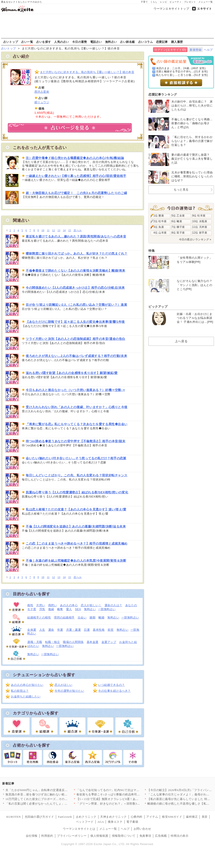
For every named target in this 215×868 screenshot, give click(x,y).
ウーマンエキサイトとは (79, 829)
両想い (53, 605)
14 (64, 230)
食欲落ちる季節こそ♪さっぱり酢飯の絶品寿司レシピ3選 (113, 794)
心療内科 (137, 817)
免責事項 (145, 836)
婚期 (92, 617)
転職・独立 (53, 642)
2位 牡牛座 (160, 221)
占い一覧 (27, 42)
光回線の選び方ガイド (39, 817)
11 (48, 230)
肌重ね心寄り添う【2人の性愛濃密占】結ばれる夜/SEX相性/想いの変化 (77, 492)
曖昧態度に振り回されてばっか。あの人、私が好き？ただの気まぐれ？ (77, 253)
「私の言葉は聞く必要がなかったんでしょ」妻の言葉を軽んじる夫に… (53, 804)
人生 (42, 630)
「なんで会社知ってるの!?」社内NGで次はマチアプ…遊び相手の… (121, 790)
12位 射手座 (200, 233)
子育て (144, 2)
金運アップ (109, 642)
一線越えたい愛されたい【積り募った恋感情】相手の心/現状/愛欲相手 (76, 176)
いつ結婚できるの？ (112, 685)
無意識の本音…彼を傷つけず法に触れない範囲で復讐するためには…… (53, 794)
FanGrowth (65, 817)
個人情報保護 (99, 836)
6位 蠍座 (177, 221)
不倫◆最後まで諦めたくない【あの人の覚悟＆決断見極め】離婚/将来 (76, 271)
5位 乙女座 (178, 216)
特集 (152, 251)
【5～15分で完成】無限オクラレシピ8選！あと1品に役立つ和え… (120, 799)
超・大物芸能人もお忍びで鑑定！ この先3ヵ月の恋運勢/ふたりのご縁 (76, 193)
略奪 (60, 609)
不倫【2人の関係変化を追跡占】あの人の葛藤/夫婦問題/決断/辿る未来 (76, 526)
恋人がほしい (63, 685)
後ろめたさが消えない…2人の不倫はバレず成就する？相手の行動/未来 (76, 356)
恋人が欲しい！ (91, 605)
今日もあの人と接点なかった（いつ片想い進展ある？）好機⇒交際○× (75, 390)
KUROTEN (14, 817)
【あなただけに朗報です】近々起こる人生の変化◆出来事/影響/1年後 (75, 322)
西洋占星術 (42, 92)
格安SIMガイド (172, 817)
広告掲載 (161, 836)
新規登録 (196, 50)
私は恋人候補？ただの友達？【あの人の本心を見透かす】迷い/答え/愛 (76, 509)
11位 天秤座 (200, 227)
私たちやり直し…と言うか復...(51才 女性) (182, 75)
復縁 (51, 609)
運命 (51, 630)
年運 (60, 630)
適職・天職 (35, 642)
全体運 (32, 630)
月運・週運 (74, 630)
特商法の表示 (180, 836)
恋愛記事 (162, 42)
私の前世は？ (20, 691)
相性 (30, 605)
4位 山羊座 (160, 233)
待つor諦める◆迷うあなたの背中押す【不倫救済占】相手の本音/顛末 (76, 441)
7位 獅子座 (178, 227)
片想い (41, 605)
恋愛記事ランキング (163, 94)
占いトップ (11, 42)
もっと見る (181, 189)
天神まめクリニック (114, 817)
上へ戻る (181, 341)
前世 (111, 630)
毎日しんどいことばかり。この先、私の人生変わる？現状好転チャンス (77, 475)
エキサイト (205, 9)
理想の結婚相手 (64, 617)
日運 (87, 630)
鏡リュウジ (42, 102)
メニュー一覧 (206, 2)
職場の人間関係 (73, 642)
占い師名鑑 (127, 42)
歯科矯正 (192, 817)
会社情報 (32, 836)
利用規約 (47, 836)
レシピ (164, 2)
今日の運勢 (80, 42)
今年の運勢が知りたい (69, 691)
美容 (205, 817)
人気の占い (62, 42)
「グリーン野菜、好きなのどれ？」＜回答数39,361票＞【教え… (119, 804)
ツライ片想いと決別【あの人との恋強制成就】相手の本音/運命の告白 (76, 339)
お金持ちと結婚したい (26, 696)
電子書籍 (132, 822)
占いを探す (44, 42)
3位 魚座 (159, 227)
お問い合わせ (142, 829)
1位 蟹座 (159, 216)
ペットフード (85, 822)
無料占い (111, 42)
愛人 (69, 609)
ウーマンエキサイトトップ (171, 9)
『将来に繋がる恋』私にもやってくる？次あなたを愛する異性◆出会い (77, 424)
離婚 (101, 617)
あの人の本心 (69, 605)
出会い (82, 617)
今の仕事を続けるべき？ (114, 691)
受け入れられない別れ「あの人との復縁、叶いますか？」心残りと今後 (77, 407)
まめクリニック (86, 817)
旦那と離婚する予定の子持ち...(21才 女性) (182, 72)
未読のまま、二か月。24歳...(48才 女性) (181, 68)
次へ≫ (78, 230)
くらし (154, 2)
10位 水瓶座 (200, 221)
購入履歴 (177, 42)
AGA (101, 822)
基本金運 (93, 642)
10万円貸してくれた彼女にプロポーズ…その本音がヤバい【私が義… (51, 799)
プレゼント (190, 2)
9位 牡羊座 (199, 216)
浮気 (42, 609)
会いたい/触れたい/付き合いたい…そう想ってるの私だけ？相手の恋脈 (76, 458)
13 (59, 230)
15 (70, 230)
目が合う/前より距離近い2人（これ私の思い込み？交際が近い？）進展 (76, 305)
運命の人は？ (113, 605)
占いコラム (146, 42)
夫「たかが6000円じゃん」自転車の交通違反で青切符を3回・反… (49, 790)
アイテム (152, 817)
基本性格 (99, 630)
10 (43, 230)
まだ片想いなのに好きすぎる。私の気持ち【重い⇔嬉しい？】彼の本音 (87, 72)
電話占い (96, 42)
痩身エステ (115, 822)
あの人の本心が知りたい (27, 685)
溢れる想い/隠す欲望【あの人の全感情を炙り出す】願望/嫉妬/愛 (72, 373)
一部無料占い (107, 609)
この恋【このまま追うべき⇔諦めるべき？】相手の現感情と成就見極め (77, 543)
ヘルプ (208, 50)
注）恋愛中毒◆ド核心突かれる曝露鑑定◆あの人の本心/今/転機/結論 (75, 158)
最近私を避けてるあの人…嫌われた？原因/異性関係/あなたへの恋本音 (76, 236)
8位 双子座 (178, 233)
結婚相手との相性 (39, 617)
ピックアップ (158, 307)
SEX (78, 609)
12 (54, 230)
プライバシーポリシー (72, 836)
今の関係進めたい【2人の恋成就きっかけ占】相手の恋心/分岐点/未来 (75, 288)
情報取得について (124, 836)
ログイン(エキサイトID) (170, 50)
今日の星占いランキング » (195, 239)
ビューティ (176, 2)
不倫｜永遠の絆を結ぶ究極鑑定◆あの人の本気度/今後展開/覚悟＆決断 (76, 561)
